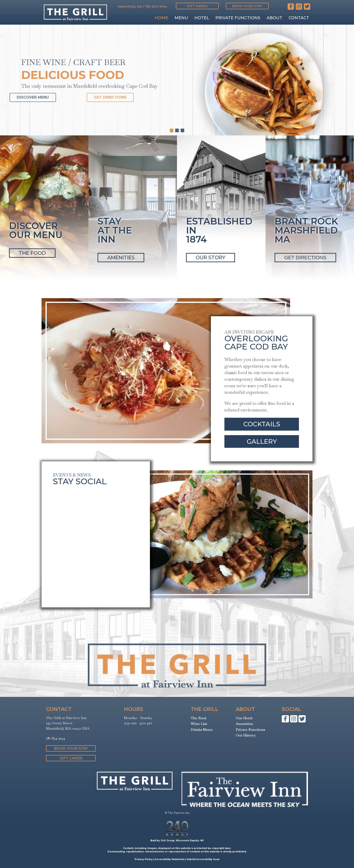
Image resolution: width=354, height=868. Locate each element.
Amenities (244, 724)
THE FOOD (32, 253)
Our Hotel (244, 718)
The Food (198, 718)
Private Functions (250, 730)
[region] (177, 80)
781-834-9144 (156, 7)
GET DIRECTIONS (305, 258)
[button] (197, 6)
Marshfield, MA (130, 7)
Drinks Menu (202, 730)
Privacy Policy (144, 859)
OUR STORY (211, 258)
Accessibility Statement (170, 859)
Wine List (199, 724)
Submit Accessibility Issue (203, 859)
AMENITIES (121, 258)
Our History (246, 735)
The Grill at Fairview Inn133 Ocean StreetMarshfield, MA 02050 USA (68, 723)
